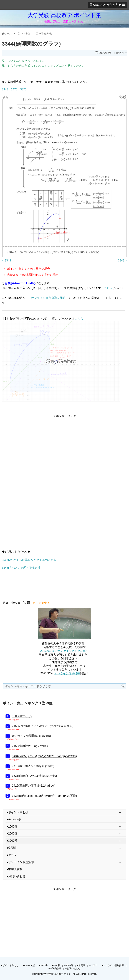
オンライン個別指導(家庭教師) (31, 736)
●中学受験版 (55, 968)
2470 (14, 89)
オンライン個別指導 (67, 673)
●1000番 (43, 965)
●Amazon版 (29, 965)
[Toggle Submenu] (120, 812)
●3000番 (69, 965)
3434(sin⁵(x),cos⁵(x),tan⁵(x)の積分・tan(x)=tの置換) (44, 756)
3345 (5, 89)
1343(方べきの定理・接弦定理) (22, 568)
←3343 (6, 261)
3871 (23, 89)
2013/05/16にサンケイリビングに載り (64, 651)
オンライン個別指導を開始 (48, 298)
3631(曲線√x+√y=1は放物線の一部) (34, 776)
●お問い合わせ (73, 968)
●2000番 (56, 965)
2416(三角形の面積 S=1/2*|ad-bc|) (34, 786)
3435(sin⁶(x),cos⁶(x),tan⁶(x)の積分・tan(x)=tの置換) (44, 796)
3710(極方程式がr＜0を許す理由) (33, 766)
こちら (108, 288)
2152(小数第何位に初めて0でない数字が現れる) (43, 726)
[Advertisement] (64, 444)
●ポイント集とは (10, 965)
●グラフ (94, 965)
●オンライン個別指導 (113, 965)
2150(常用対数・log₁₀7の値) (30, 746)
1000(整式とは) (22, 716)
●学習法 (81, 965)
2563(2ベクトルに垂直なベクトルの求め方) (30, 560)
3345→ (123, 261)
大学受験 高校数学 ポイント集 (64, 15)
